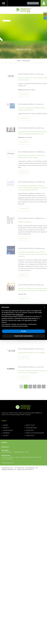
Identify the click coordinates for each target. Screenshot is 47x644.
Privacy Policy (30, 425)
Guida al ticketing (33, 3)
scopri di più (27, 94)
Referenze (6, 433)
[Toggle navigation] (4, 3)
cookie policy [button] (20, 315)
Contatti (6, 436)
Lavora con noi (8, 430)
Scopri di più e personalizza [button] (23, 336)
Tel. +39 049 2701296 (7, 459)
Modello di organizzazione (35, 433)
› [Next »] (44, 387)
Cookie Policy (30, 436)
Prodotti (6, 428)
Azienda (6, 425)
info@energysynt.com (8, 463)
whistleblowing (31, 428)
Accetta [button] (23, 331)
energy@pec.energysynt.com (9, 470)
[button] (44, 307)
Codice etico (30, 430)
